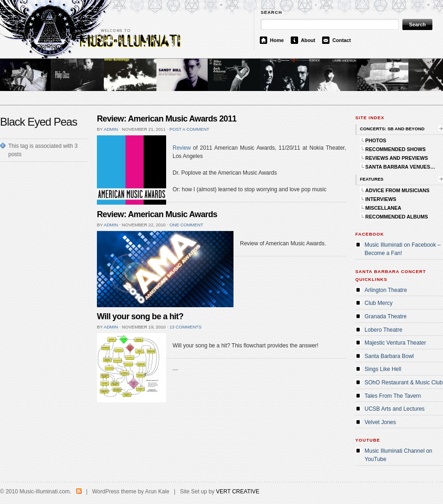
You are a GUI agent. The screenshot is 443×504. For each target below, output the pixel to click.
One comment (186, 225)
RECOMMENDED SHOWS (396, 149)
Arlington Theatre (386, 290)
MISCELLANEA (383, 208)
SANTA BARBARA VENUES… (400, 167)
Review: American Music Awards (157, 214)
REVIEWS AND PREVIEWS (397, 158)
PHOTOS (376, 140)
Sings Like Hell (383, 369)
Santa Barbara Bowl (389, 356)
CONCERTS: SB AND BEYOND (392, 129)
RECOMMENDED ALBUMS (397, 217)
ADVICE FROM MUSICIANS (398, 190)
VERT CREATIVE (238, 492)
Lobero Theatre (383, 330)
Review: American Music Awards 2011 (167, 119)
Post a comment (189, 129)
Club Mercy (379, 303)
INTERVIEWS (381, 199)
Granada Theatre (386, 316)
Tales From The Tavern (393, 396)
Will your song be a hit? (140, 316)
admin (111, 129)
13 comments (185, 327)
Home (277, 40)
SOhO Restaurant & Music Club (404, 383)
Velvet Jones (380, 422)
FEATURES (372, 179)
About (308, 40)
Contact (341, 40)
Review (182, 148)
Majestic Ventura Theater (395, 343)
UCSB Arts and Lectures (395, 409)
